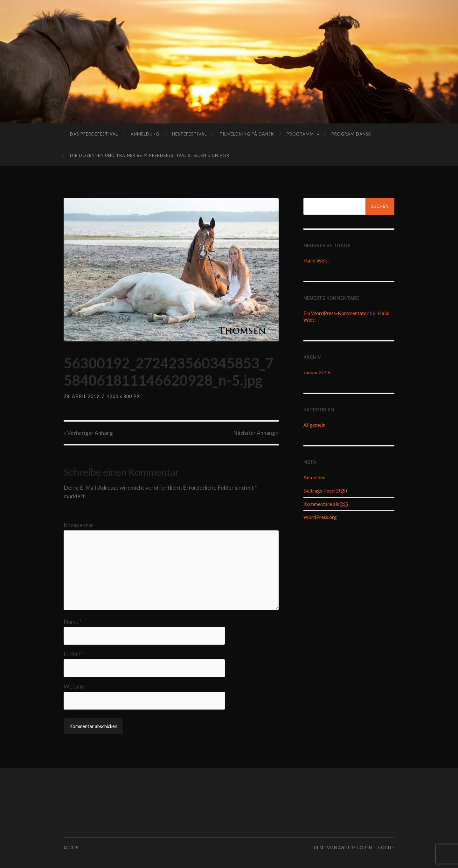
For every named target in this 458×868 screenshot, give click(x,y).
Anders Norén (355, 848)
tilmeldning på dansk (247, 134)
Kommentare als (326, 504)
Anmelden (314, 477)
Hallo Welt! (316, 260)
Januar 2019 (317, 372)
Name (73, 621)
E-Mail (73, 654)
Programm (300, 134)
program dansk (351, 134)
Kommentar (78, 525)
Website (74, 686)
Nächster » (256, 433)
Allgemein (314, 425)
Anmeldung (145, 134)
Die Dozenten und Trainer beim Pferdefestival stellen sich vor (150, 155)
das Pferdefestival (94, 134)
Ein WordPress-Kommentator (336, 313)
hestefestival (189, 134)
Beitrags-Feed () (325, 490)
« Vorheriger (88, 433)
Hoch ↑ (386, 848)
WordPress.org (320, 517)
